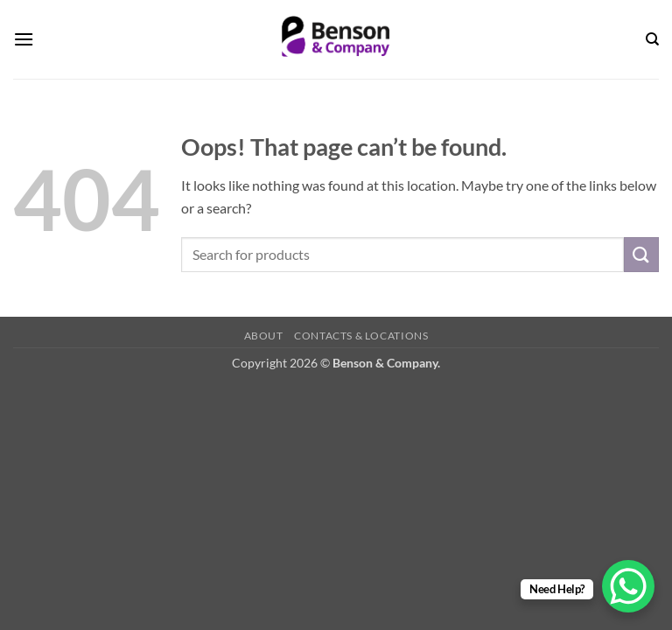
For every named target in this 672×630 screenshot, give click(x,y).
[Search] (652, 39)
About (264, 336)
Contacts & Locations (361, 336)
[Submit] (641, 254)
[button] (24, 39)
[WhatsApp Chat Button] (628, 586)
